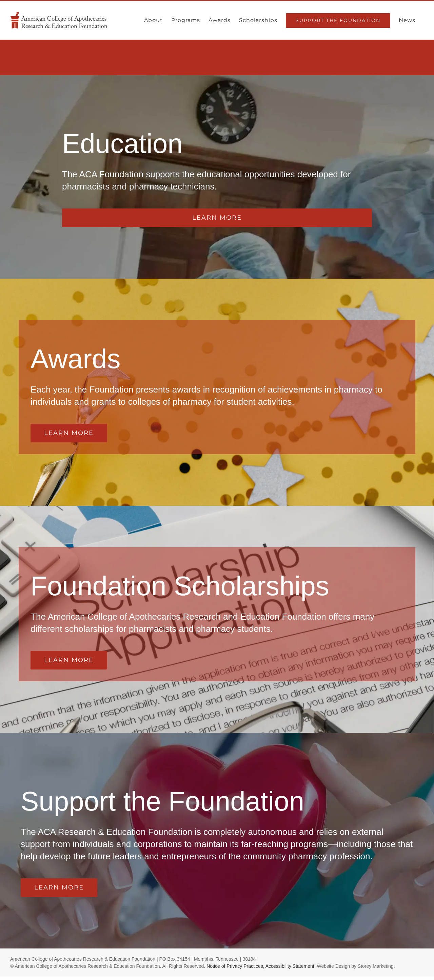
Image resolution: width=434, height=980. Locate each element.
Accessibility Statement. (291, 966)
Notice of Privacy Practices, (235, 966)
